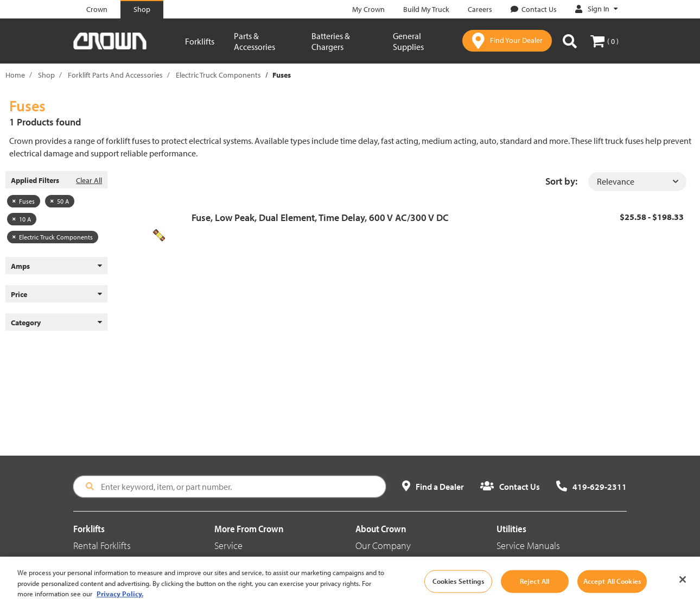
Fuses (24, 201)
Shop (46, 75)
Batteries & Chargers (331, 41)
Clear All (89, 180)
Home (15, 75)
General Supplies (408, 41)
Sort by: (561, 181)
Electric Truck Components (218, 75)
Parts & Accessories (254, 41)
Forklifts (200, 41)
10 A (22, 219)
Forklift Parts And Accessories (115, 75)
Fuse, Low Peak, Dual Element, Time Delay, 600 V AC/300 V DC (320, 217)
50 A (60, 201)
